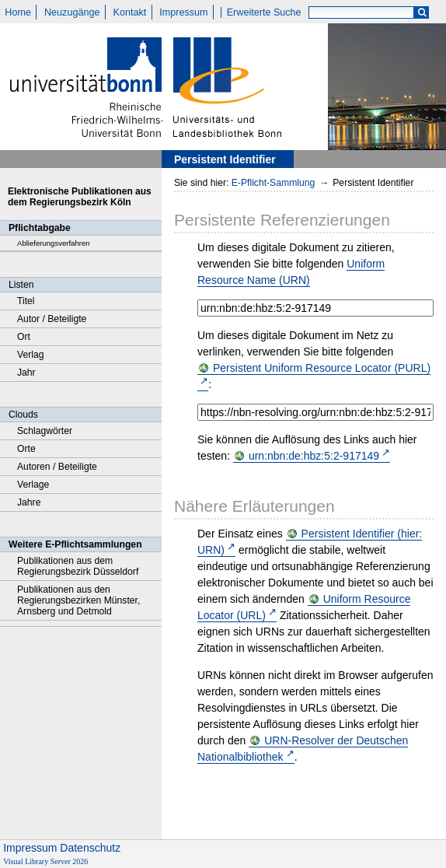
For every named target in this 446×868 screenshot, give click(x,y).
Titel (26, 301)
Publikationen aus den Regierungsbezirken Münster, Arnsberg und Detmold (78, 600)
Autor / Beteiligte (52, 319)
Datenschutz (90, 848)
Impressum (183, 12)
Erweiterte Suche (264, 12)
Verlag (31, 355)
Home (18, 12)
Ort (24, 337)
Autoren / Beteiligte (57, 467)
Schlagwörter (45, 431)
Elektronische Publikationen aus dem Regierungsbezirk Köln (80, 197)
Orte (26, 449)
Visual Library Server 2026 (45, 861)
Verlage (33, 485)
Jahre (29, 502)
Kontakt (130, 12)
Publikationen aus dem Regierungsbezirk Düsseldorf (78, 566)
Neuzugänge (72, 12)
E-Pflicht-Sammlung (274, 183)
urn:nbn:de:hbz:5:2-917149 (314, 456)
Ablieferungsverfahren (54, 243)
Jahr (26, 373)
